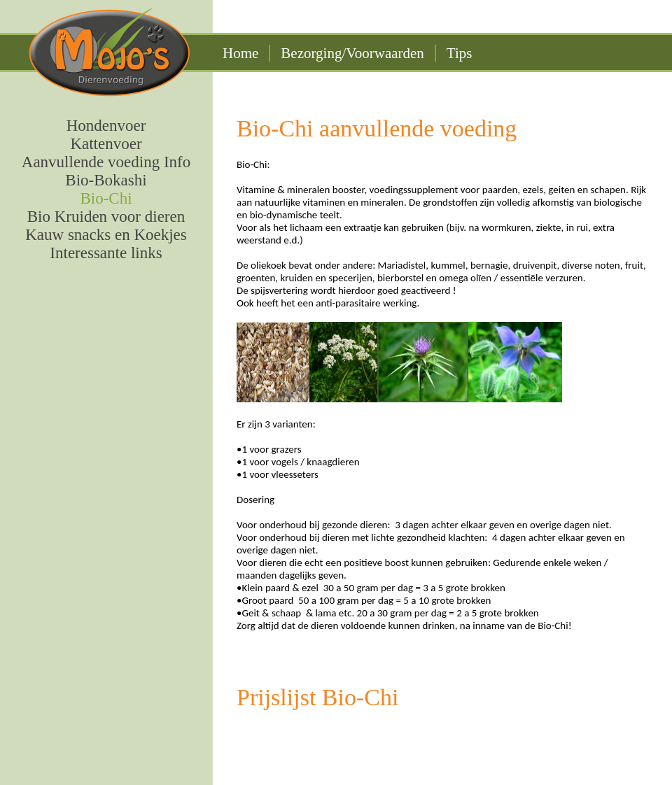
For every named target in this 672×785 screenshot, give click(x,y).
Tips (460, 53)
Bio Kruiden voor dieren (106, 217)
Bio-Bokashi (106, 180)
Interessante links (106, 253)
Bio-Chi (106, 198)
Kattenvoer (106, 144)
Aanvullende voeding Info (106, 162)
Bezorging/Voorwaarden (352, 53)
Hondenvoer (106, 126)
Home (240, 53)
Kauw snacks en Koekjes (106, 235)
